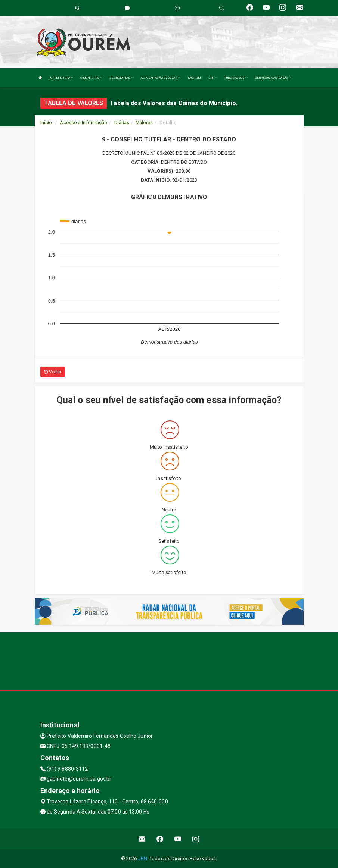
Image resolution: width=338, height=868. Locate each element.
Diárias (122, 123)
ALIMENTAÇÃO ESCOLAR (160, 78)
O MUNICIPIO (91, 78)
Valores (144, 123)
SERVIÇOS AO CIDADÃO (273, 78)
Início (46, 123)
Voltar (53, 372)
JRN (143, 858)
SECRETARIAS (121, 78)
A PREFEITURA (61, 78)
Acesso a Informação (83, 123)
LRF (213, 78)
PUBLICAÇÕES (236, 78)
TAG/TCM (194, 78)
